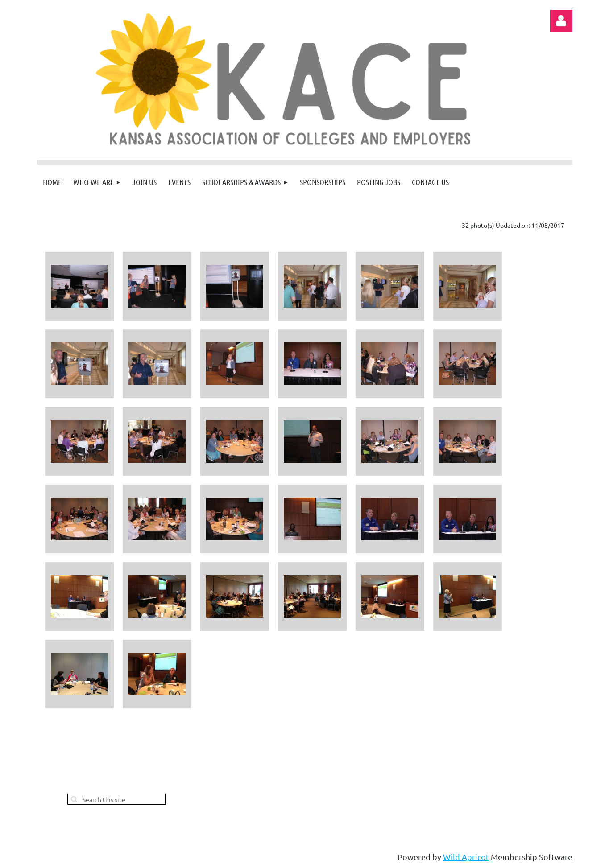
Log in (561, 21)
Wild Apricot (466, 857)
